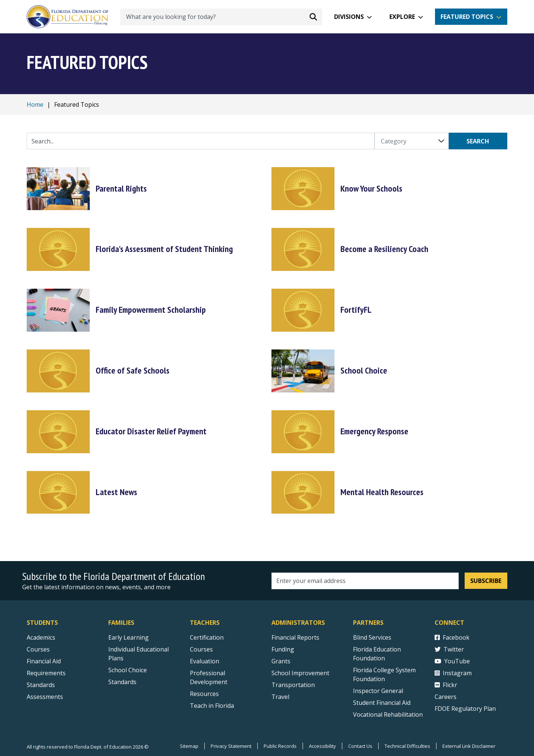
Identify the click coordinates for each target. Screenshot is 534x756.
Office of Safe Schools (133, 370)
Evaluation (205, 661)
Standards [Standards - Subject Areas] (41, 685)
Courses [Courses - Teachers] (201, 649)
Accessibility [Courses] (322, 746)
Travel (280, 697)
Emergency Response (374, 431)
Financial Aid (44, 661)
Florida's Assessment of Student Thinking (164, 249)
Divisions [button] (349, 17)
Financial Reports (295, 637)
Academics (41, 637)
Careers (446, 697)
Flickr (446, 685)
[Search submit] (313, 17)
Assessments (45, 697)
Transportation (293, 685)
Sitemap (189, 746)
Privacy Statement (231, 746)
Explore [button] (402, 17)
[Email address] (365, 581)
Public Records (280, 746)
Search (478, 141)
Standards (122, 682)
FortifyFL (356, 310)
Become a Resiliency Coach (384, 249)
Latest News (116, 492)
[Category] (412, 141)
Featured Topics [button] (467, 17)
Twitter (449, 649)
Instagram (453, 673)
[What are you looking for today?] (221, 17)
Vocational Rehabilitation (388, 714)
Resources (204, 694)
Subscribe (486, 581)
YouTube (452, 661)
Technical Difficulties (407, 746)
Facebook (452, 637)
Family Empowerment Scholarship (151, 310)
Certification (207, 637)
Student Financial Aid (382, 703)
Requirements (46, 673)
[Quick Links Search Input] (201, 141)
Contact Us (360, 746)
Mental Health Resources (382, 492)
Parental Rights (121, 188)
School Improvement (300, 673)
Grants (281, 661)
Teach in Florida (212, 706)
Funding (283, 649)
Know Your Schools (371, 188)
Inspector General (378, 691)
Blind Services (372, 637)
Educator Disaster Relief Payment (151, 431)
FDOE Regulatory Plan (465, 709)
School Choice (364, 370)
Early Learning (128, 637)
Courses (38, 649)
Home (35, 105)
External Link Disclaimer (469, 746)
